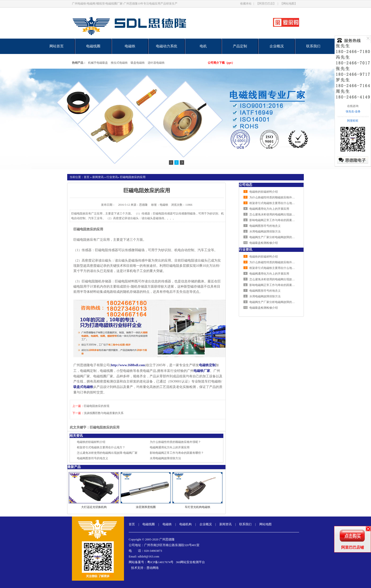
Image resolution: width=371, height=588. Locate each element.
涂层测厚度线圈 (146, 507)
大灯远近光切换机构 (94, 507)
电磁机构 (185, 524)
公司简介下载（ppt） (221, 63)
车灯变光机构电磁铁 (198, 507)
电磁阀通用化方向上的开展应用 (170, 447)
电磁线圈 (93, 46)
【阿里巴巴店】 (266, 4)
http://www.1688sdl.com (128, 365)
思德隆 (143, 205)
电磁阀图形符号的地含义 (93, 458)
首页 (87, 177)
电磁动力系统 (167, 46)
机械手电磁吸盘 (98, 63)
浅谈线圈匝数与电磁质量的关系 (104, 413)
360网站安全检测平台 (190, 562)
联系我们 (313, 46)
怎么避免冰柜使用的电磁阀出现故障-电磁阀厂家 (107, 453)
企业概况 (277, 46)
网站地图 (265, 524)
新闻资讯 (98, 177)
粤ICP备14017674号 (160, 562)
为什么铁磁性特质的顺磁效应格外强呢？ (175, 442)
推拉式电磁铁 (119, 63)
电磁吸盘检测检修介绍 (264, 243)
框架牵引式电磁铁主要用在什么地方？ (101, 447)
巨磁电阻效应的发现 (97, 406)
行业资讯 (112, 177)
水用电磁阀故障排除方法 (165, 458)
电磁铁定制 (207, 365)
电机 (203, 46)
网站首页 (57, 46)
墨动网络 (153, 568)
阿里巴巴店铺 (353, 547)
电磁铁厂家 (202, 371)
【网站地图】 (289, 4)
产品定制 (240, 46)
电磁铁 (130, 46)
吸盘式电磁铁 (83, 387)
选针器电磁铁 (156, 63)
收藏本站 (246, 4)
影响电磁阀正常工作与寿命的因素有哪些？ (177, 453)
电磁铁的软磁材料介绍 (91, 442)
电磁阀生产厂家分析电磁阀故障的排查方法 (276, 237)
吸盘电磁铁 (138, 63)
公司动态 (246, 185)
